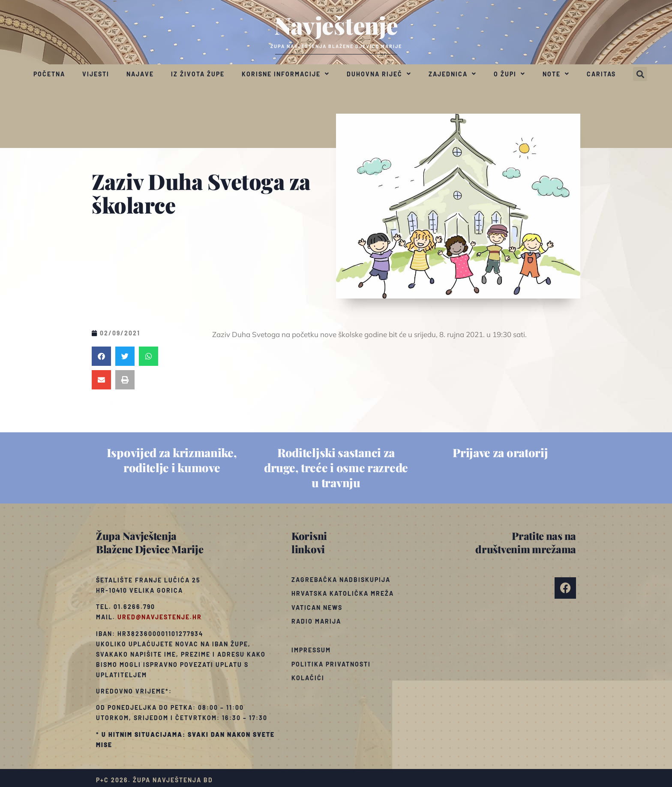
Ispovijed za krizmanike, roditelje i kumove (172, 460)
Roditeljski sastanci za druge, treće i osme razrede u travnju (336, 467)
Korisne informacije (286, 74)
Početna (49, 74)
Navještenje (336, 25)
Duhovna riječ (379, 74)
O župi (510, 74)
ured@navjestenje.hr (160, 617)
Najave (140, 74)
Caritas (601, 74)
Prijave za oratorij (500, 452)
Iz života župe (198, 74)
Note (556, 74)
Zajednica (453, 74)
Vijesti (96, 74)
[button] (640, 74)
